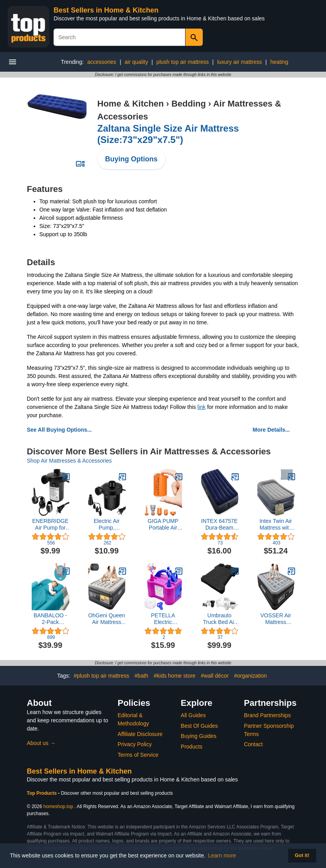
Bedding (189, 104)
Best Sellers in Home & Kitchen (106, 10)
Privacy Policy (135, 744)
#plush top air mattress (101, 676)
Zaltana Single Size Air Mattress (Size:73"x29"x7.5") (168, 134)
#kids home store (175, 676)
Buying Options (131, 159)
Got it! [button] (302, 855)
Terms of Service (138, 755)
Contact (253, 744)
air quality (136, 62)
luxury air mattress (240, 62)
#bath (141, 676)
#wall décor (215, 676)
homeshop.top (58, 807)
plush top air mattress (183, 62)
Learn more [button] (222, 855)
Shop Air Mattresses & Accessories (69, 461)
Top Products (43, 793)
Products (192, 747)
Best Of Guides (199, 726)
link (201, 407)
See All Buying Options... (59, 430)
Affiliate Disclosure (140, 734)
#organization (250, 676)
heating (279, 62)
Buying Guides (199, 736)
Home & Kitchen (131, 104)
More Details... (271, 430)
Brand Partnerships (267, 715)
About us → (41, 743)
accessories (102, 62)
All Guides (193, 715)
